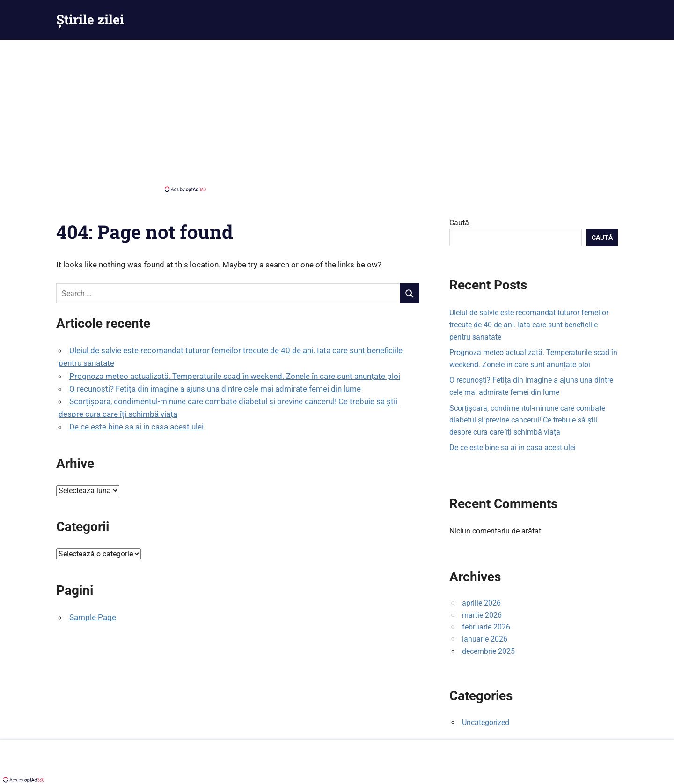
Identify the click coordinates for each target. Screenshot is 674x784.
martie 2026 (482, 615)
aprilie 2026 (481, 603)
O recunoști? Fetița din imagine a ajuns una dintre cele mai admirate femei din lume (215, 389)
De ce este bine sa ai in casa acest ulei (136, 427)
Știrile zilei (90, 19)
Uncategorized (486, 722)
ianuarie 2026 (485, 639)
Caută (459, 223)
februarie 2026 (486, 627)
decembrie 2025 (488, 651)
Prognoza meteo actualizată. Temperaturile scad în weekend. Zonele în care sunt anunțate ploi (235, 376)
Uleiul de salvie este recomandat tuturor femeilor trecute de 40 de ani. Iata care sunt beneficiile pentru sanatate (529, 325)
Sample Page (93, 617)
